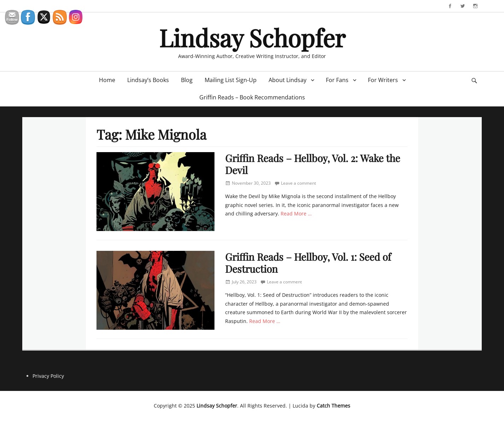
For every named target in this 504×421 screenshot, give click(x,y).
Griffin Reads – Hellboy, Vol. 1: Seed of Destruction (308, 263)
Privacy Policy (48, 376)
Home (107, 80)
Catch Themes (333, 406)
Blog (187, 80)
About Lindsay (288, 80)
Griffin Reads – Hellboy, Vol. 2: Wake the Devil (313, 164)
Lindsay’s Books (148, 80)
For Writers (383, 80)
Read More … (296, 214)
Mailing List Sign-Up (231, 80)
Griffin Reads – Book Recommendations (252, 97)
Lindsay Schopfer (252, 37)
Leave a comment (298, 183)
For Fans (337, 80)
